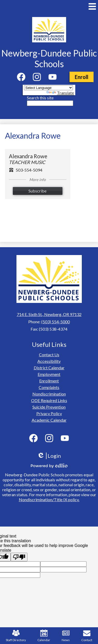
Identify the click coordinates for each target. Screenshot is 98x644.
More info (38, 180)
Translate (60, 93)
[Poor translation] (19, 557)
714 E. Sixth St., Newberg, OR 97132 (49, 314)
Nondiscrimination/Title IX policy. (49, 499)
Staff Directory (16, 636)
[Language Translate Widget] (48, 88)
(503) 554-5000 (56, 322)
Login (49, 456)
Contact (87, 636)
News (66, 636)
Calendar (44, 636)
